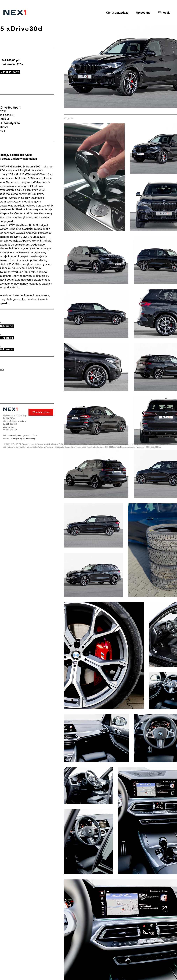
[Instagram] (165, 409)
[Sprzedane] (143, 13)
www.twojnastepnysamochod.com (23, 435)
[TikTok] (159, 409)
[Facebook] (171, 409)
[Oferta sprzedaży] (117, 13)
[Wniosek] (164, 13)
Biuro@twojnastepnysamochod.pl (22, 438)
